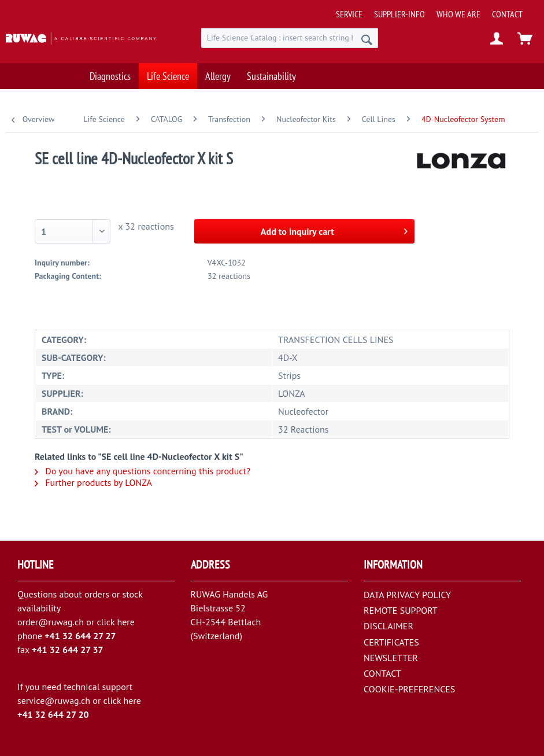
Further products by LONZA (93, 482)
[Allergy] (218, 73)
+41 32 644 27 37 (68, 650)
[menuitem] (436, 10)
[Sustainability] (271, 73)
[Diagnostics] (110, 73)
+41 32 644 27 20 (53, 714)
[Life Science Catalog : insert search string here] (290, 38)
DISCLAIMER (388, 626)
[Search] (367, 39)
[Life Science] (168, 73)
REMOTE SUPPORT (401, 610)
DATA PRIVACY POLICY (407, 595)
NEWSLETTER (391, 658)
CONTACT (507, 14)
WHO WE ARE (458, 14)
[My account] (497, 39)
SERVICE (349, 14)
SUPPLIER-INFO (399, 14)
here (125, 622)
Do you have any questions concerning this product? (143, 471)
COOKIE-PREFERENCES (409, 689)
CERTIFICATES (391, 642)
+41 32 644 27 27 (80, 636)
